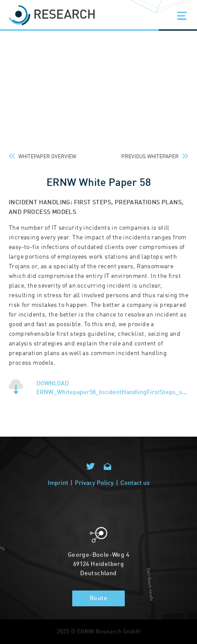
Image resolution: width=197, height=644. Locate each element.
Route (98, 598)
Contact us (135, 483)
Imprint (58, 483)
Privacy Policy (94, 483)
